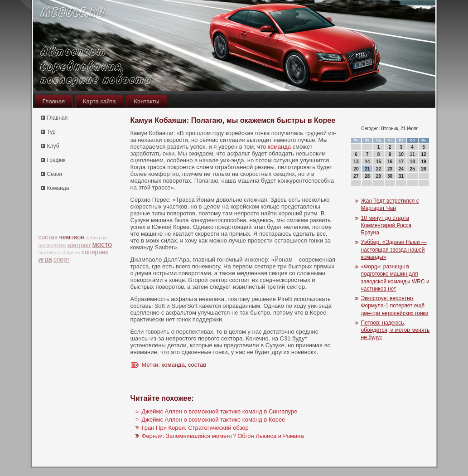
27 (356, 176)
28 (367, 176)
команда (279, 147)
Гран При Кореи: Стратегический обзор (195, 428)
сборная (71, 253)
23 (390, 169)
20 (356, 169)
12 (423, 154)
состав (48, 237)
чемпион (72, 237)
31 (401, 176)
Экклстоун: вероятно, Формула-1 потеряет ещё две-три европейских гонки (395, 306)
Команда (58, 188)
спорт (62, 260)
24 (401, 169)
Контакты (146, 101)
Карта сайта (99, 101)
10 (401, 154)
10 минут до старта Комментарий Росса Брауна (386, 226)
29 (379, 176)
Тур (51, 132)
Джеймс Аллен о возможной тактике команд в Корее (214, 420)
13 (356, 162)
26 (423, 169)
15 (379, 162)
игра (45, 259)
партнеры (49, 253)
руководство (52, 245)
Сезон (55, 174)
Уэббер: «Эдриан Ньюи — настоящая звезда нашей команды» (394, 250)
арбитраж (96, 238)
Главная (54, 101)
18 (413, 162)
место (102, 245)
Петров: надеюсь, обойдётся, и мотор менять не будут (396, 330)
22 (379, 169)
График (56, 160)
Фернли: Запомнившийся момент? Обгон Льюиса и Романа (223, 436)
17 (401, 162)
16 (390, 162)
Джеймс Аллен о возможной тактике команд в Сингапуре (220, 411)
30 (390, 176)
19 (423, 162)
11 (413, 154)
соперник (95, 252)
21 (367, 169)
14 (367, 162)
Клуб (53, 146)
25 (413, 169)
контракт (79, 245)
